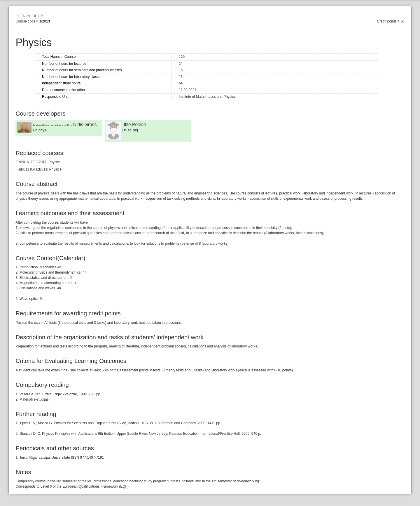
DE (35, 16)
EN (23, 16)
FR (41, 16)
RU (29, 16)
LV (17, 16)
